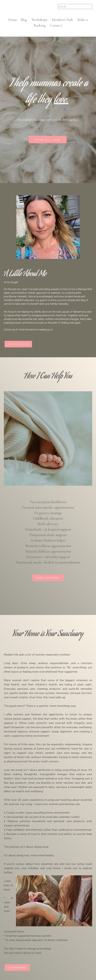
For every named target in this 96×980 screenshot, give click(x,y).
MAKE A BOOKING (48, 578)
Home (14, 20)
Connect (56, 25)
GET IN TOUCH (18, 344)
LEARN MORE (17, 968)
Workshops (41, 20)
